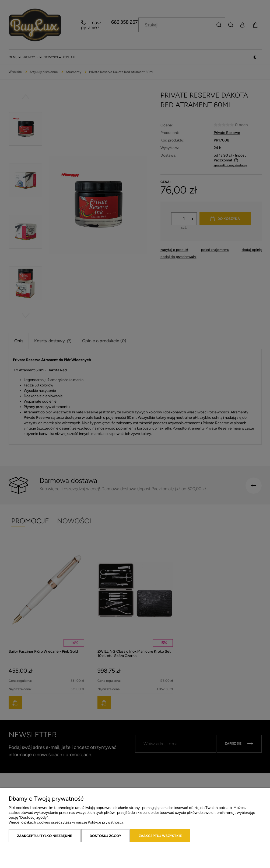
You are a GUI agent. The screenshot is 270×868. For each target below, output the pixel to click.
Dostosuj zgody (105, 836)
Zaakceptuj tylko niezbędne (45, 836)
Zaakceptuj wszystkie (160, 836)
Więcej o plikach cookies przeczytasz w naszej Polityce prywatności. (66, 822)
